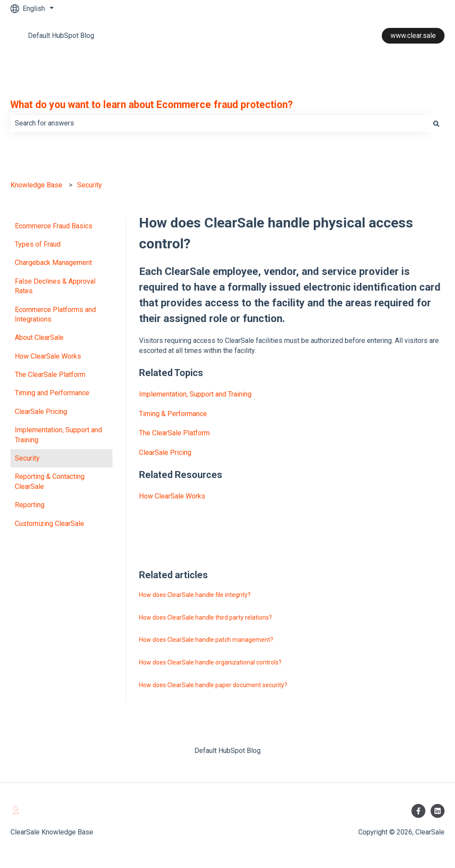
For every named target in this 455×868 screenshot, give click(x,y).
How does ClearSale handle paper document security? (213, 685)
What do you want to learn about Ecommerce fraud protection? (152, 105)
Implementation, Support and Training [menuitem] (58, 435)
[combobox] (219, 123)
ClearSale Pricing (165, 453)
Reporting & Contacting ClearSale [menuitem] (50, 481)
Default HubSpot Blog (61, 36)
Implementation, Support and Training (195, 394)
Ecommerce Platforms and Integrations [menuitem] (55, 314)
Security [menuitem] (27, 458)
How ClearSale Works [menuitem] (48, 356)
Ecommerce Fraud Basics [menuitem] (54, 226)
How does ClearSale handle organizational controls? (210, 662)
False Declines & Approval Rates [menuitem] (55, 286)
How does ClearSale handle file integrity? (195, 595)
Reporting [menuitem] (30, 505)
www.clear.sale (413, 36)
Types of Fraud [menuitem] (38, 244)
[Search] (436, 123)
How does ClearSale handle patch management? (206, 640)
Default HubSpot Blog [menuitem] (227, 751)
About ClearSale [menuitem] (39, 337)
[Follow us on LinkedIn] (438, 811)
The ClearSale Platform (174, 433)
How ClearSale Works (172, 496)
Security (90, 185)
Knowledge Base (36, 185)
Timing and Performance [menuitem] (52, 393)
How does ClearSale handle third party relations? (205, 617)
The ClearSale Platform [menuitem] (50, 375)
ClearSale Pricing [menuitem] (41, 412)
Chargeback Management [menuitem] (53, 263)
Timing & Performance (173, 414)
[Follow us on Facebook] (418, 811)
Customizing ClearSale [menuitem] (49, 524)
